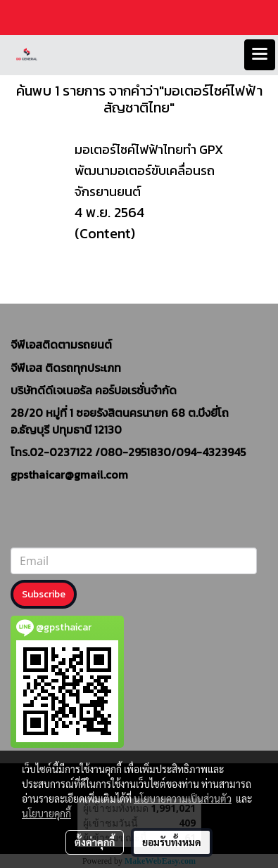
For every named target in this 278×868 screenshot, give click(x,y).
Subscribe (44, 594)
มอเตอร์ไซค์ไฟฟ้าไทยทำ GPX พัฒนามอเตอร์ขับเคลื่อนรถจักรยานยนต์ (149, 170)
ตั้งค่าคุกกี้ (95, 842)
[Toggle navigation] (260, 55)
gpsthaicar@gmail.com (69, 474)
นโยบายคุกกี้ (46, 813)
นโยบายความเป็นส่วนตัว (183, 798)
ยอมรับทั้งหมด (172, 842)
